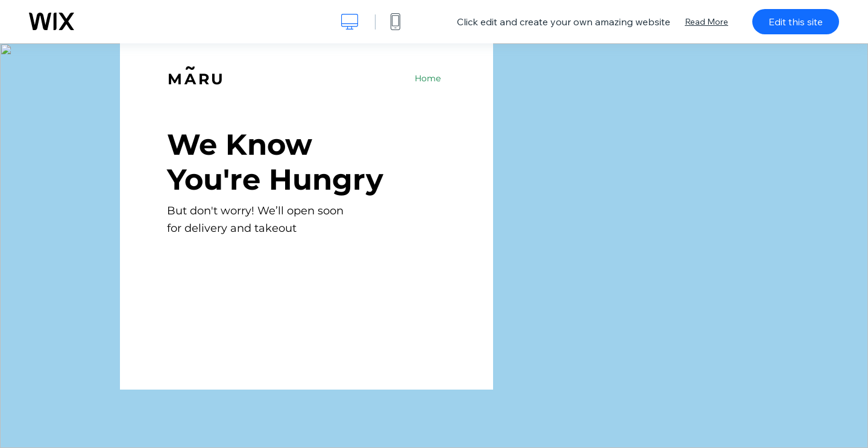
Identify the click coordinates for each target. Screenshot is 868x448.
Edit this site (796, 22)
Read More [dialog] (706, 22)
